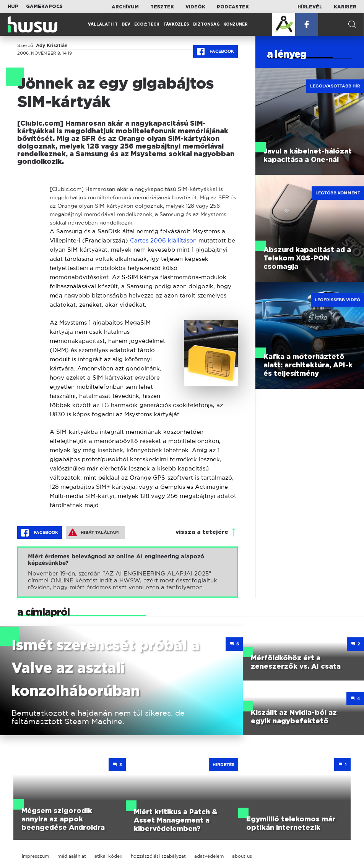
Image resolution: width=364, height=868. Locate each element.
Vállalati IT (103, 24)
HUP (13, 6)
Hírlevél (310, 7)
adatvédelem (209, 856)
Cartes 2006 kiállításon (163, 240)
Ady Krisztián (52, 45)
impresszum (35, 856)
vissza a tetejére (202, 532)
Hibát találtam (94, 532)
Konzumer (236, 24)
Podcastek (233, 7)
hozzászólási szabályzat (158, 856)
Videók (195, 7)
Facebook (215, 52)
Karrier (345, 7)
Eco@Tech (147, 24)
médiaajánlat (72, 856)
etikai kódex (108, 856)
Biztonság (206, 24)
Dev (126, 24)
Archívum (125, 7)
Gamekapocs (44, 6)
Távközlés (176, 24)
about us (242, 856)
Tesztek (162, 7)
